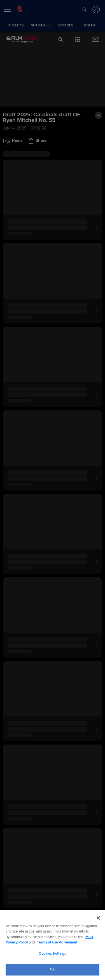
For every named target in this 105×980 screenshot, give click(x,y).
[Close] (98, 918)
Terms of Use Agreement (57, 942)
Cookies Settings (52, 954)
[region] (53, 945)
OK (52, 969)
